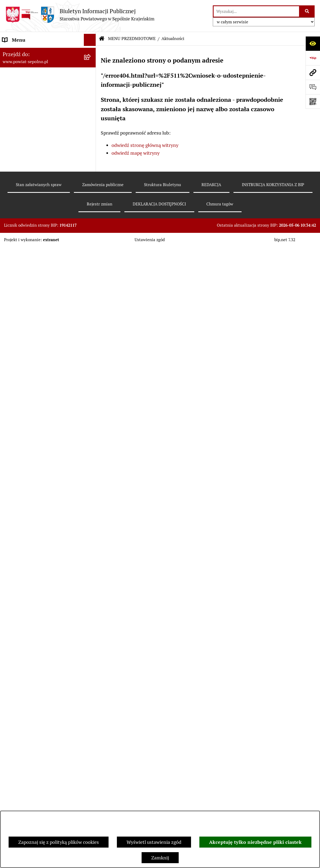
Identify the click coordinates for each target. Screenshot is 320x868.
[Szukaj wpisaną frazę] (307, 11)
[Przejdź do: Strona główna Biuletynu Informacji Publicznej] (102, 39)
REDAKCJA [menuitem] (14, 726)
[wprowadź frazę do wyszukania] (256, 11)
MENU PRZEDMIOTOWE (132, 39)
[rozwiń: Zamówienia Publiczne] (91, 369)
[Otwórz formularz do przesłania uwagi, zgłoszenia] (313, 87)
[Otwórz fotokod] (313, 102)
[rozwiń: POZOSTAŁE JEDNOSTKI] (91, 682)
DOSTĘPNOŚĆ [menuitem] (18, 762)
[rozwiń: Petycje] (91, 562)
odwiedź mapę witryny (136, 153)
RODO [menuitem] (9, 798)
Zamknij (160, 858)
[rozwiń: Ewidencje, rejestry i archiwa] (91, 446)
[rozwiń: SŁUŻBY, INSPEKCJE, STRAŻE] (91, 694)
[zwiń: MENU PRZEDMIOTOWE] (91, 137)
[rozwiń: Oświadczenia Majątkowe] (91, 338)
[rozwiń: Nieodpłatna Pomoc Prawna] (91, 578)
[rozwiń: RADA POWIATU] (91, 113)
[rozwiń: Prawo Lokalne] (91, 353)
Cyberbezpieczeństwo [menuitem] (26, 810)
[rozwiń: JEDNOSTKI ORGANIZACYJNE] (91, 670)
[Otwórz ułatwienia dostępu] (313, 44)
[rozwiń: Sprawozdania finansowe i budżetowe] (91, 299)
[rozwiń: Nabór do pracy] (91, 284)
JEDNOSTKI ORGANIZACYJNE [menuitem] (35, 670)
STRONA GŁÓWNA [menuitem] (22, 52)
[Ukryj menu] (90, 40)
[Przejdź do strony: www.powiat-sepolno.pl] (313, 73)
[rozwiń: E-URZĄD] (91, 125)
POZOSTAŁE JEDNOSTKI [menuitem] (29, 682)
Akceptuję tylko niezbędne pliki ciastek (255, 842)
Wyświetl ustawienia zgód (154, 842)
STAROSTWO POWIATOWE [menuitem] (31, 88)
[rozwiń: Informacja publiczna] (91, 183)
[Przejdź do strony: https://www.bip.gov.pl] (313, 58)
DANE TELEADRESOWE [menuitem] (28, 64)
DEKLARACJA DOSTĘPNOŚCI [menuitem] (34, 750)
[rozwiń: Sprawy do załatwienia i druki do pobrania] (91, 199)
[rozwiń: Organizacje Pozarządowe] (91, 493)
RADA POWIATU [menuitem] (20, 112)
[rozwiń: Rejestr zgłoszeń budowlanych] (91, 222)
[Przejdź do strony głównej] (80, 15)
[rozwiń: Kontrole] (91, 461)
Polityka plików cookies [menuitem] (27, 786)
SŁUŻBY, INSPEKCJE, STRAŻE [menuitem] (34, 694)
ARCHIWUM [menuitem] (16, 774)
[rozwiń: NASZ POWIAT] (91, 76)
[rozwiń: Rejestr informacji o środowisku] (91, 237)
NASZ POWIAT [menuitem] (18, 76)
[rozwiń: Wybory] (91, 168)
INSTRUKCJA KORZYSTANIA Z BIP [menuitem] (39, 738)
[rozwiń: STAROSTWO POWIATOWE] (91, 88)
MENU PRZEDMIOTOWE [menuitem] (29, 137)
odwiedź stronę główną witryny (145, 145)
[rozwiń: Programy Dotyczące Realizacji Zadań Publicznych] (91, 423)
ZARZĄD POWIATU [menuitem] (23, 100)
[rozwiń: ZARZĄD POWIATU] (91, 100)
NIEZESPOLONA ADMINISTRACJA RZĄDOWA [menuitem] (39, 710)
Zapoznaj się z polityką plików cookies (59, 842)
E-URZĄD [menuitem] (13, 124)
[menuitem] (48, 152)
